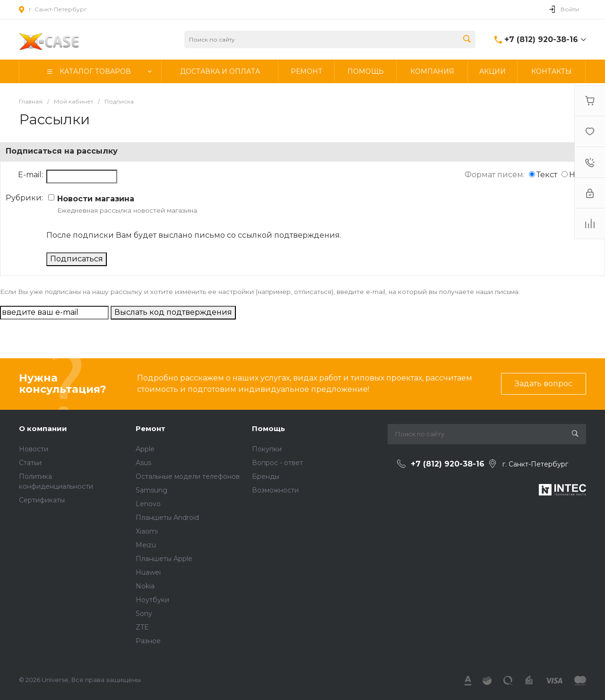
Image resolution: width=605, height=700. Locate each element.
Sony (144, 614)
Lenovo (148, 504)
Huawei (148, 572)
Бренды (266, 476)
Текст (547, 175)
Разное (148, 641)
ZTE (142, 627)
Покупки (267, 449)
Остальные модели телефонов (188, 476)
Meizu (146, 545)
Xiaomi (147, 531)
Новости (34, 449)
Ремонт (151, 428)
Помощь (268, 428)
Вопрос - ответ (277, 463)
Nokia (145, 586)
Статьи (30, 463)
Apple (145, 449)
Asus (143, 463)
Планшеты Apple (164, 559)
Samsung (151, 490)
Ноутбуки (152, 600)
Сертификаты (42, 500)
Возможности (275, 490)
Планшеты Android (167, 518)
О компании (43, 428)
